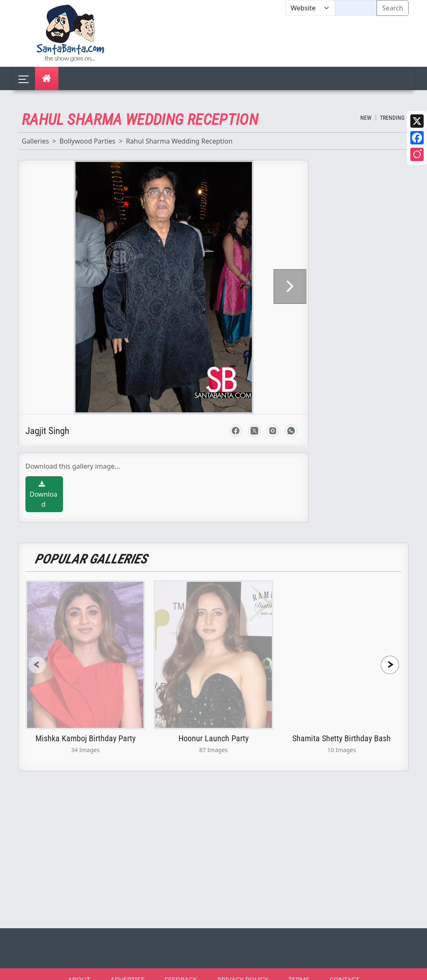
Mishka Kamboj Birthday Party (85, 727)
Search (393, 8)
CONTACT (344, 969)
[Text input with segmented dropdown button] (356, 8)
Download (43, 484)
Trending (392, 118)
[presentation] (37, 654)
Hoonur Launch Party (213, 727)
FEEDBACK (181, 969)
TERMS (299, 969)
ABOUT (79, 969)
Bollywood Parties (87, 141)
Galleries (35, 141)
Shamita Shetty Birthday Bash (342, 727)
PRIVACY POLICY (243, 969)
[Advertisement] (285, 41)
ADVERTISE (127, 969)
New (366, 118)
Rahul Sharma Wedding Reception (179, 141)
